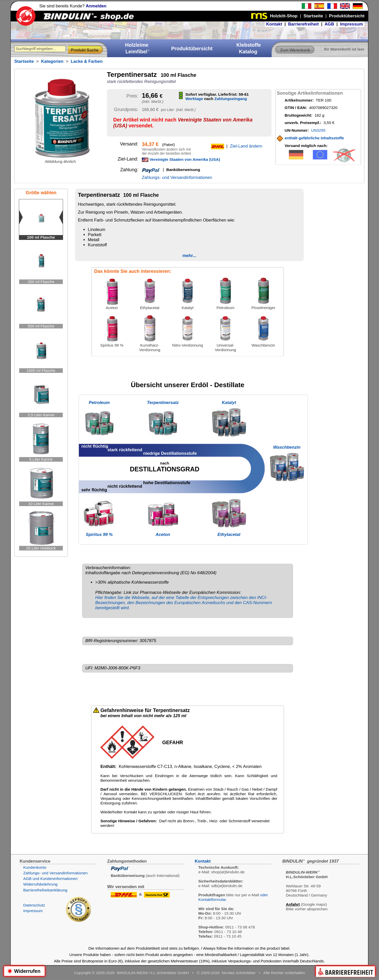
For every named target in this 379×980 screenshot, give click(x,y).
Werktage (194, 99)
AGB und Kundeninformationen (50, 879)
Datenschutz (34, 905)
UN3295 (318, 130)
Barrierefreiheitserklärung (45, 890)
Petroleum (99, 403)
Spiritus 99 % (99, 535)
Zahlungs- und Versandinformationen (177, 177)
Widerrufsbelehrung (40, 884)
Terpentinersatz (163, 403)
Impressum (351, 24)
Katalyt (229, 403)
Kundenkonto (35, 867)
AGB (329, 24)
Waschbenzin (287, 447)
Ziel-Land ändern (246, 146)
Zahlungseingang (231, 99)
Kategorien (52, 61)
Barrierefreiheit (303, 24)
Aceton (163, 535)
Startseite (24, 61)
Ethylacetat (229, 535)
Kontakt (274, 24)
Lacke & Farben (87, 61)
